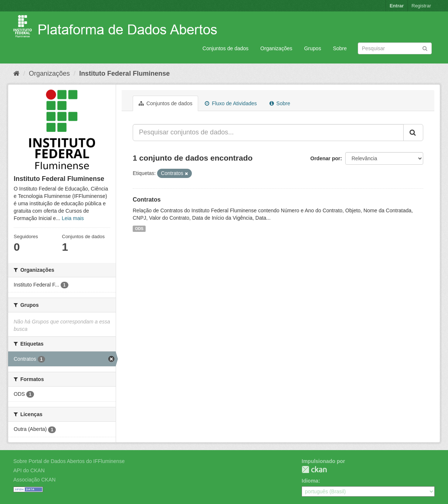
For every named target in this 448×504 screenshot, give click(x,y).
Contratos (147, 200)
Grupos (313, 48)
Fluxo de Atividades (231, 103)
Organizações (276, 48)
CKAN (314, 469)
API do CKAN (29, 470)
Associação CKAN (34, 480)
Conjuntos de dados (226, 48)
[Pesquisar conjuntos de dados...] (268, 133)
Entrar (397, 6)
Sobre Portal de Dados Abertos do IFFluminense (69, 461)
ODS (139, 229)
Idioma (310, 481)
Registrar (421, 6)
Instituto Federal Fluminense (124, 73)
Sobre (340, 48)
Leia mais (73, 218)
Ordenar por (325, 158)
